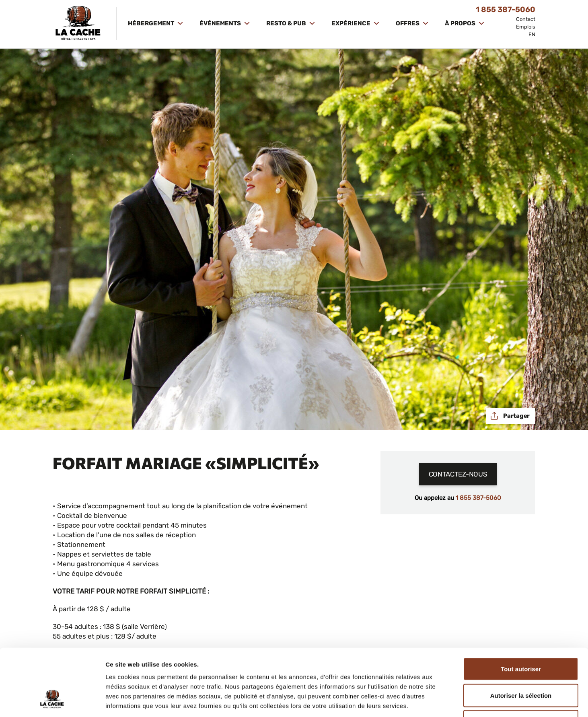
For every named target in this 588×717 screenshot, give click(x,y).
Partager (516, 416)
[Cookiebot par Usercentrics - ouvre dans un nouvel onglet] (52, 701)
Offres (408, 23)
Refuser (521, 664)
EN (532, 34)
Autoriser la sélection (521, 638)
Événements (221, 23)
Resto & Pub (287, 23)
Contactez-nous (458, 474)
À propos (461, 23)
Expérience (352, 23)
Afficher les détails (443, 701)
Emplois (526, 27)
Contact (526, 19)
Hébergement (152, 23)
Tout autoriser (521, 611)
